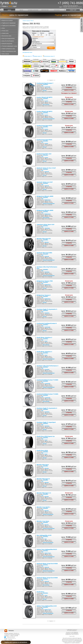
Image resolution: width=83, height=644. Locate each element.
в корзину (69, 88)
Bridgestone (48, 200)
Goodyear (47, 272)
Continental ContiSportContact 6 (47, 323)
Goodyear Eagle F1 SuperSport (46, 422)
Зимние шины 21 (37, 56)
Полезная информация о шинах (10, 46)
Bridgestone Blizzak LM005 (45, 196)
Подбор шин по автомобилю (9, 26)
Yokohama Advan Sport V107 (46, 224)
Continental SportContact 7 (45, 83)
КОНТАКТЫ (57, 10)
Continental (47, 87)
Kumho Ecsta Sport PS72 (44, 126)
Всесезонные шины (7, 36)
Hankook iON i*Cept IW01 (44, 253)
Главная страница (26, 21)
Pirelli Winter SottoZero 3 (44, 337)
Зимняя (45, 119)
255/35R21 (46, 85)
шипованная (50, 514)
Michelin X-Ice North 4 (43, 507)
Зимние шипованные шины (8, 49)
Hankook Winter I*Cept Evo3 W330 (47, 564)
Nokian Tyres (48, 553)
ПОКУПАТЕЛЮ (45, 10)
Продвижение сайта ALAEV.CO (72, 634)
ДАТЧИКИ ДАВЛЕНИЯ (33, 10)
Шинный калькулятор (7, 44)
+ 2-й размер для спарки (38, 37)
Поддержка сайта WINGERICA (72, 633)
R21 (42, 86)
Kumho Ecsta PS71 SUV (44, 154)
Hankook (47, 172)
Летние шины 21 (27, 56)
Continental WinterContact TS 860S (47, 380)
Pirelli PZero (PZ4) (42, 451)
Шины (3, 28)
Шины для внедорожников (8, 38)
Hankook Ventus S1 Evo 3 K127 (46, 168)
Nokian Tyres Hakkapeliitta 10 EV (47, 606)
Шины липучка (6, 54)
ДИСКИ (21, 10)
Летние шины (5, 31)
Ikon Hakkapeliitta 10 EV (44, 535)
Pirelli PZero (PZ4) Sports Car (46, 436)
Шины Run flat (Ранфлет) (8, 41)
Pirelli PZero (40, 592)
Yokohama (47, 228)
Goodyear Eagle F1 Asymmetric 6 (47, 408)
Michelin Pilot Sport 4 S (44, 493)
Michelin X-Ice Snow (43, 521)
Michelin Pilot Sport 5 (43, 479)
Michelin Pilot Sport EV (44, 239)
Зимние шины (5, 33)
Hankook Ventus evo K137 (45, 182)
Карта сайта (72, 636)
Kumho (46, 101)
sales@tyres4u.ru (12, 639)
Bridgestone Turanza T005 (45, 281)
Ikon (46, 539)
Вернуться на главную (7, 20)
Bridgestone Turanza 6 (44, 295)
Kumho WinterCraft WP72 (44, 97)
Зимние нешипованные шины (9, 51)
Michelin (47, 242)
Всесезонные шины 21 (49, 56)
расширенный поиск (27, 52)
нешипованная (51, 119)
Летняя (45, 91)
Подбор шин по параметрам (9, 23)
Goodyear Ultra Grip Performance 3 (47, 366)
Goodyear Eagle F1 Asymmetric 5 (47, 309)
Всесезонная (46, 105)
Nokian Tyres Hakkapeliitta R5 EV (47, 549)
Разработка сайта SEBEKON (72, 632)
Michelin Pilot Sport (43, 465)
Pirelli (46, 341)
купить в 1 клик (69, 90)
